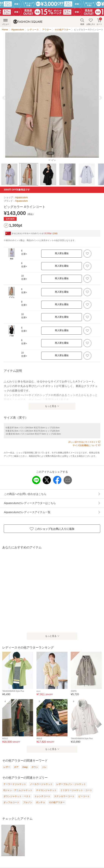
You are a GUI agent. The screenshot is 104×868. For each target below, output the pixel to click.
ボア (16, 767)
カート (99, 21)
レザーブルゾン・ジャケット (71, 784)
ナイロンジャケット (46, 790)
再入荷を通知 (62, 253)
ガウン (35, 767)
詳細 (55, 233)
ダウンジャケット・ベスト (17, 796)
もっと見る (51, 406)
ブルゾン (28, 802)
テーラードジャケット (15, 784)
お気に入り (91, 22)
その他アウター (57, 802)
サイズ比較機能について (86, 445)
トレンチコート (42, 796)
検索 (82, 22)
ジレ (44, 767)
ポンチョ (40, 802)
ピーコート (84, 796)
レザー (7, 767)
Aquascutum (21, 197)
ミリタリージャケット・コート (76, 790)
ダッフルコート (11, 802)
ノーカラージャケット (41, 784)
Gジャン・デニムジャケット (18, 790)
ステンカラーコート (64, 796)
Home (5, 30)
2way (25, 767)
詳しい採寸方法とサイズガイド (84, 442)
